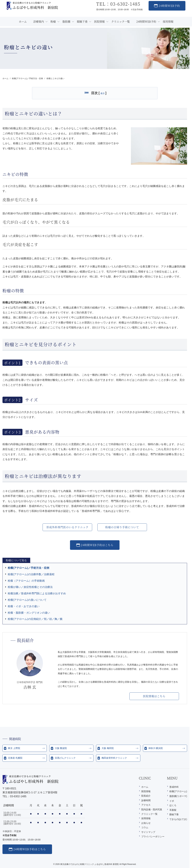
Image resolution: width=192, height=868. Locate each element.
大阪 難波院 (61, 748)
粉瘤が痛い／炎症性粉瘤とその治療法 (30, 587)
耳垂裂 (173, 810)
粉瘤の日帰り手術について (122, 527)
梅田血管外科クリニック (114, 758)
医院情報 (146, 791)
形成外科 (174, 787)
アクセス (146, 805)
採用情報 (146, 818)
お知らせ (146, 823)
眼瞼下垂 (174, 814)
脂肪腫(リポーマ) (178, 796)
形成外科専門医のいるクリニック (67, 527)
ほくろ (173, 805)
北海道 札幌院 (15, 758)
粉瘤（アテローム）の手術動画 (26, 581)
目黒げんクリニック (65, 758)
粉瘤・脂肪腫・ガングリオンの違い (29, 613)
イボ (172, 801)
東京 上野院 (14, 748)
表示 (103, 93)
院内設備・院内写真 (152, 809)
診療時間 (146, 800)
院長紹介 (146, 796)
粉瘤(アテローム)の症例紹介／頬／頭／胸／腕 (35, 619)
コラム (145, 827)
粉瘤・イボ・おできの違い (24, 606)
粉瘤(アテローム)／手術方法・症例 (28, 568)
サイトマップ (148, 832)
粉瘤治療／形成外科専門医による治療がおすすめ (37, 593)
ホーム (145, 787)
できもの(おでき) (178, 819)
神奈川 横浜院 (156, 748)
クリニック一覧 (149, 814)
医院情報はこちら (154, 696)
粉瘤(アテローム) (178, 791)
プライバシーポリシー (153, 837)
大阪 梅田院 (108, 748)
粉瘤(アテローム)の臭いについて (27, 600)
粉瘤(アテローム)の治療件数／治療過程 (31, 574)
